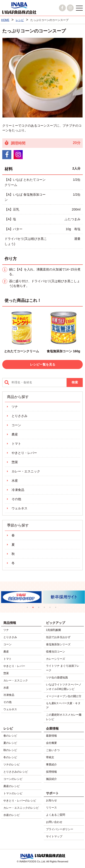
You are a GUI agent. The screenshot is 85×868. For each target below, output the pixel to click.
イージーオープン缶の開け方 (64, 696)
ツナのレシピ (12, 765)
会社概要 (51, 743)
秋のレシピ (10, 750)
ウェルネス (19, 508)
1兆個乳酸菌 (54, 630)
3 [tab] (40, 608)
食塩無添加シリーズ (58, 644)
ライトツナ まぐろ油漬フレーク (63, 668)
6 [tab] (57, 608)
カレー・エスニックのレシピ (21, 808)
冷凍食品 (18, 490)
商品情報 (10, 623)
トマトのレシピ (13, 793)
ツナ (15, 407)
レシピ (8, 728)
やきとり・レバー (24, 453)
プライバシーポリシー (60, 829)
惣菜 (15, 462)
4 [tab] (45, 608)
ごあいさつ (53, 750)
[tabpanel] (63, 597)
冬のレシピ (10, 757)
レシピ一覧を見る (43, 364)
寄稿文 (50, 757)
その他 (16, 499)
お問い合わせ (54, 822)
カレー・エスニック (26, 471)
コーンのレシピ (13, 779)
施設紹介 (51, 779)
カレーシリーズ (56, 659)
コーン (16, 425)
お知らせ (51, 800)
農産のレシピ (12, 786)
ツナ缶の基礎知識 (57, 678)
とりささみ (19, 416)
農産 (15, 434)
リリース (51, 808)
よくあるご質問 (56, 815)
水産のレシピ (12, 815)
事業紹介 (51, 765)
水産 (15, 481)
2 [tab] (34, 608)
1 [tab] (28, 608)
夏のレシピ (10, 743)
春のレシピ (10, 736)
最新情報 (51, 736)
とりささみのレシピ (16, 772)
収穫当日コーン (56, 652)
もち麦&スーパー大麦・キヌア (63, 705)
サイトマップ (54, 836)
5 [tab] (51, 608)
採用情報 (51, 772)
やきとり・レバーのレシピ (20, 801)
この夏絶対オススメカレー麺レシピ (64, 717)
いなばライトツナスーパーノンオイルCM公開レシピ (64, 687)
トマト (16, 444)
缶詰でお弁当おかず (58, 637)
